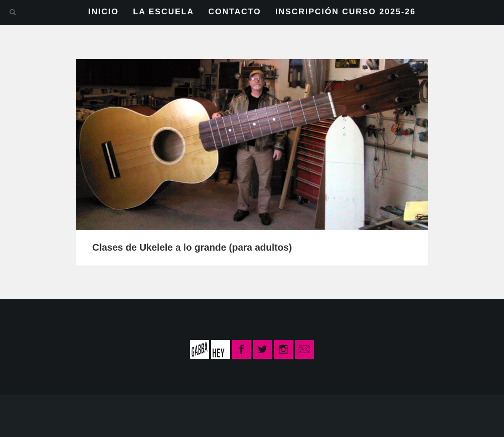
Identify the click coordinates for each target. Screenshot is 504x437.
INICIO (103, 12)
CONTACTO (235, 12)
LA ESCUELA (163, 12)
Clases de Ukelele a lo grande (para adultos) (192, 247)
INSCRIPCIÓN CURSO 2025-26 (346, 12)
